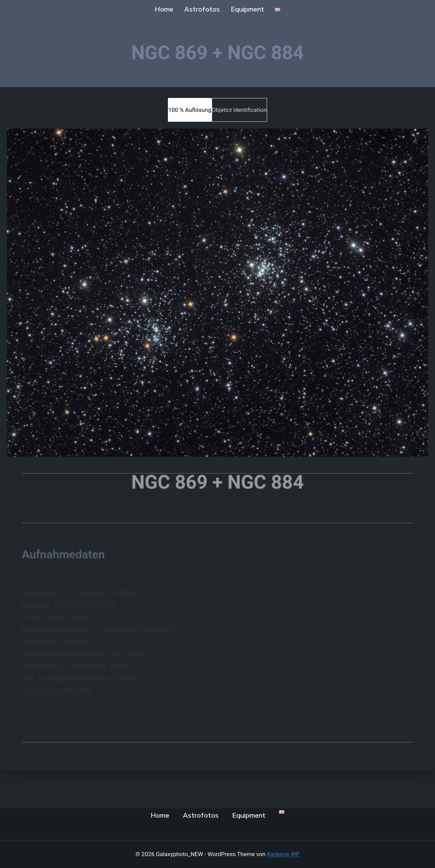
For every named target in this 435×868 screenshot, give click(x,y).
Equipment (247, 9)
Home (164, 9)
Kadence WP (283, 854)
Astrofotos (202, 9)
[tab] (190, 110)
